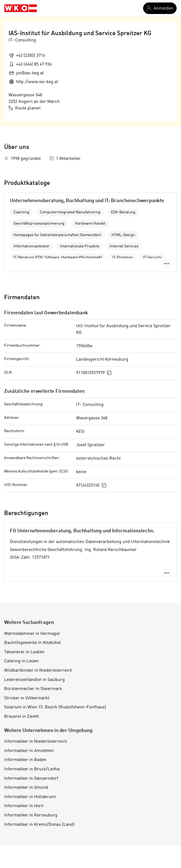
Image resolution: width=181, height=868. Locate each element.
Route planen (25, 108)
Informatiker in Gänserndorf (31, 779)
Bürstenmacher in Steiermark (33, 689)
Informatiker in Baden (25, 760)
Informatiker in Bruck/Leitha (32, 769)
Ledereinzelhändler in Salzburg (34, 680)
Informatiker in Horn (24, 806)
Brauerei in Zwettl (22, 717)
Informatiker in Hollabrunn (30, 797)
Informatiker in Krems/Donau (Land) (39, 825)
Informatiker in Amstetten (29, 751)
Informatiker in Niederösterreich (36, 742)
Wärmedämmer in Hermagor (32, 634)
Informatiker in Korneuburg (31, 815)
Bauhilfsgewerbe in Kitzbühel (33, 643)
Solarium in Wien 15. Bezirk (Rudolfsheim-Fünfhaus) (55, 707)
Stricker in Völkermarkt (27, 698)
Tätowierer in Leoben (24, 652)
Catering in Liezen (21, 661)
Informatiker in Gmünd (26, 788)
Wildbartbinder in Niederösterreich (38, 671)
